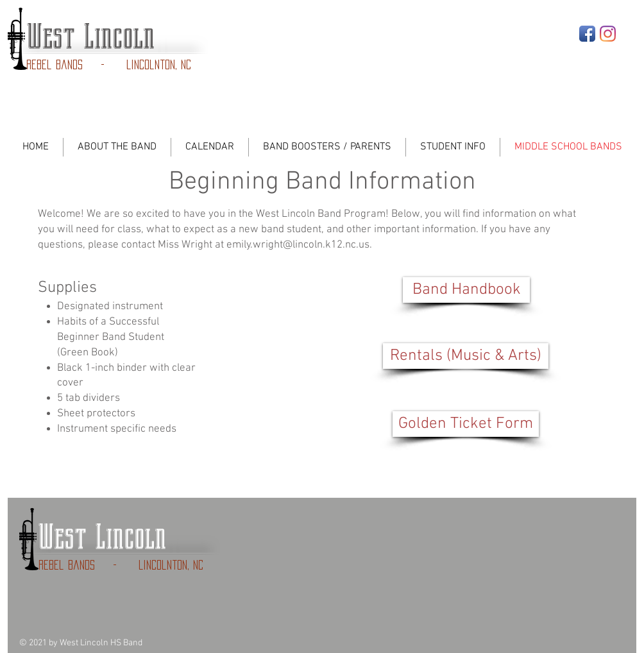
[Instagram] (608, 34)
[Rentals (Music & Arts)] (466, 356)
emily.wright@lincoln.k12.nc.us (298, 245)
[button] (466, 424)
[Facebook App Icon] (587, 34)
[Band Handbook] (466, 290)
